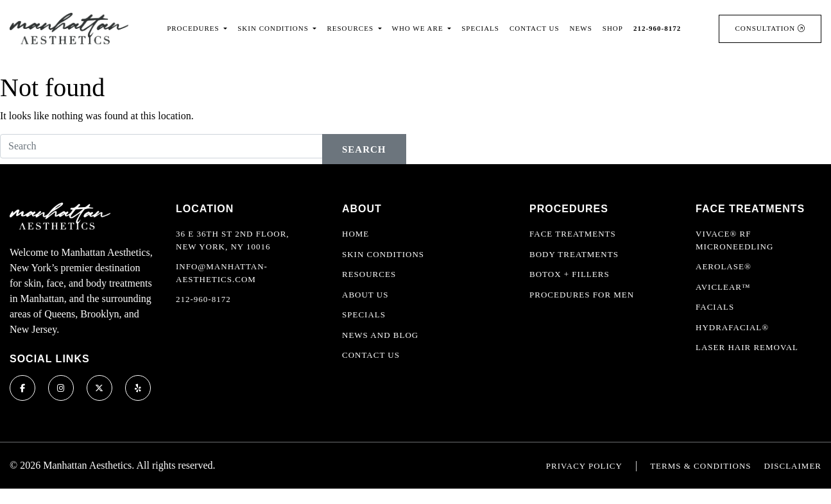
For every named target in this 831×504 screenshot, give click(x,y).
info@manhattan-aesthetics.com (222, 273)
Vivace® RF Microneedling (734, 240)
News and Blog (380, 335)
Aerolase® (724, 266)
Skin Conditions (383, 254)
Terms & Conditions (700, 466)
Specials (480, 28)
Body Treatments (574, 254)
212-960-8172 (203, 299)
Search (364, 149)
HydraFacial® (732, 327)
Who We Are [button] (419, 28)
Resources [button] (351, 28)
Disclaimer (793, 466)
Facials (715, 307)
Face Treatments (573, 234)
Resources (369, 274)
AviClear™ (723, 287)
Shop (613, 28)
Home (356, 234)
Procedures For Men (582, 295)
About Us (365, 295)
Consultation (770, 28)
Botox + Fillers (570, 274)
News (581, 28)
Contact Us (535, 28)
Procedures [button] (194, 28)
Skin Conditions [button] (274, 28)
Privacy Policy (584, 466)
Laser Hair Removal (747, 347)
